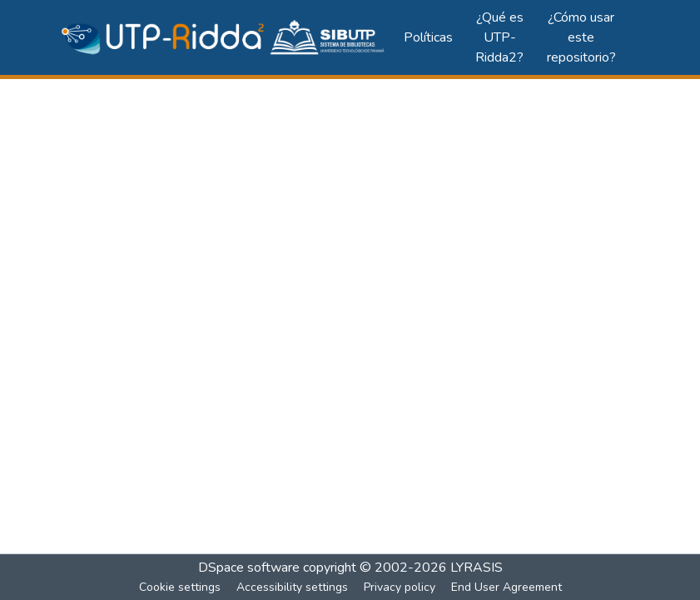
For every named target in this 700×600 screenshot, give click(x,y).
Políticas (428, 37)
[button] (224, 38)
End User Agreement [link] (506, 587)
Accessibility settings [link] (292, 587)
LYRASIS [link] (477, 568)
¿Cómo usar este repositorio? (581, 37)
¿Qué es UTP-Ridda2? (499, 37)
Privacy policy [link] (400, 587)
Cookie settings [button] (180, 587)
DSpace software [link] (249, 568)
